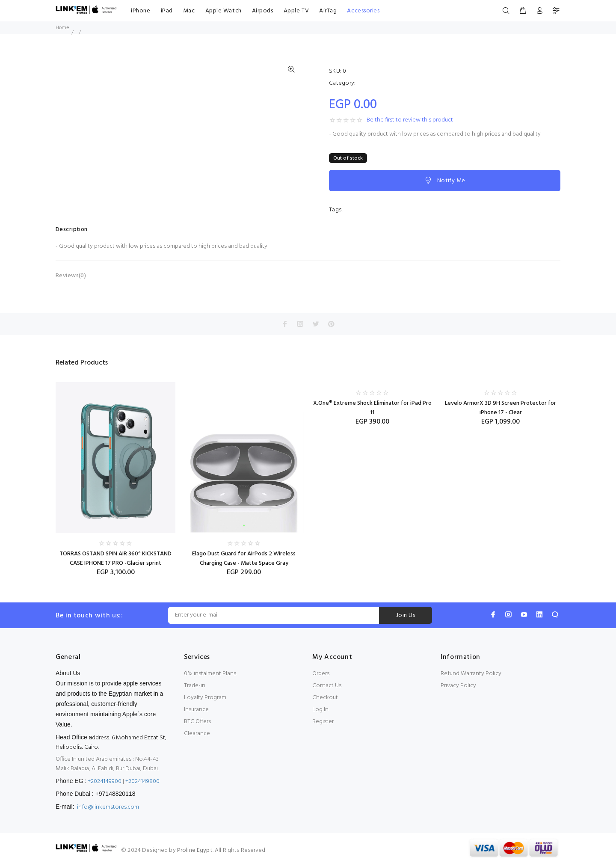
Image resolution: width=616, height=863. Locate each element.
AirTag (328, 11)
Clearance (197, 734)
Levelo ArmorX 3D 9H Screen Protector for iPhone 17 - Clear (500, 408)
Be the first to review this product (410, 120)
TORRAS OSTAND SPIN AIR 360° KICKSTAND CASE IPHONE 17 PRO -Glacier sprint (115, 559)
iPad (167, 11)
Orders (321, 674)
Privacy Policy (458, 686)
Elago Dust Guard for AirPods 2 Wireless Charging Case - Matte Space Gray (244, 559)
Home (62, 28)
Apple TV (296, 11)
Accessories (363, 11)
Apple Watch (224, 11)
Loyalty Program (205, 698)
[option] (115, 471)
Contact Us (327, 686)
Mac (189, 11)
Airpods (263, 11)
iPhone (141, 11)
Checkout (325, 698)
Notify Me (444, 181)
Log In (320, 710)
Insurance (196, 710)
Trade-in (195, 686)
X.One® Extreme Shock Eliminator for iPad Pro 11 (372, 408)
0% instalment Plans (210, 674)
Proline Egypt (195, 850)
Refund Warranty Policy (471, 674)
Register (323, 722)
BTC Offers (197, 722)
